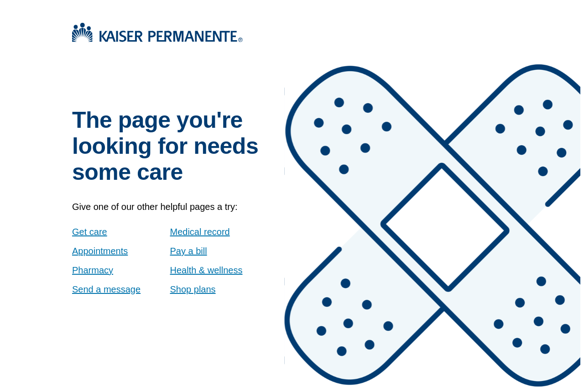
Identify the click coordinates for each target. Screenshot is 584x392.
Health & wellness (206, 270)
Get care (90, 232)
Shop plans (193, 289)
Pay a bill (189, 251)
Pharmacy (93, 270)
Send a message (106, 289)
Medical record (200, 232)
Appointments (100, 251)
